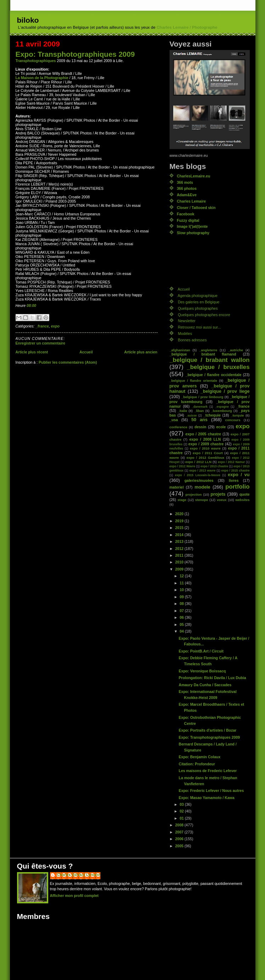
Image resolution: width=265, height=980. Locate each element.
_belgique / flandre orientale (193, 381)
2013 (180, 541)
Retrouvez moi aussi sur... (199, 327)
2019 (180, 521)
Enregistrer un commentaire (40, 343)
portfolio (237, 487)
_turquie (237, 415)
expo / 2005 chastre (203, 434)
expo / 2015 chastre (236, 470)
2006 (180, 839)
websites (242, 500)
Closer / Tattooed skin (196, 208)
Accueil (86, 352)
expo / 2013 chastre (214, 466)
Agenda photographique (198, 296)
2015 (180, 528)
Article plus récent (32, 352)
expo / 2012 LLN (198, 462)
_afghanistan (180, 350)
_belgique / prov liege (225, 391)
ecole (221, 427)
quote (245, 494)
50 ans (199, 420)
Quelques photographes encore (204, 315)
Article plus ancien (141, 352)
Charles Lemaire (192, 201)
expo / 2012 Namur (231, 462)
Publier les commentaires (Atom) (68, 362)
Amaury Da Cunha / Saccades (205, 685)
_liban (199, 411)
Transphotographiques (36, 61)
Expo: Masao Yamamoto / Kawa (207, 798)
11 (182, 583)
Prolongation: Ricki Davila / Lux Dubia (212, 678)
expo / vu (239, 475)
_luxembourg (221, 411)
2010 (180, 562)
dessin (200, 427)
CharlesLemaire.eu (194, 176)
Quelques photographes (198, 308)
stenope (201, 500)
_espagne (222, 407)
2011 (180, 555)
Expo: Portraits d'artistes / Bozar (208, 730)
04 (182, 631)
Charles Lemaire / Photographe (187, 27)
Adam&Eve (187, 195)
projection (194, 494)
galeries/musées (199, 480)
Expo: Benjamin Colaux (200, 757)
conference (179, 427)
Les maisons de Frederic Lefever (208, 771)
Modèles (185, 334)
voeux (222, 500)
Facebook (186, 214)
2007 (180, 832)
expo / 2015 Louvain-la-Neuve (197, 475)
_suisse (191, 415)
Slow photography (193, 233)
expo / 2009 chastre (206, 444)
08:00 (31, 305)
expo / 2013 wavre (203, 470)
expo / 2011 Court (208, 453)
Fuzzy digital (188, 220)
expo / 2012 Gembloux (206, 458)
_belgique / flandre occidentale (214, 375)
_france (42, 326)
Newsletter (187, 321)
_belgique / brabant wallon (210, 360)
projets (218, 494)
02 (182, 811)
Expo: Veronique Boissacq (202, 671)
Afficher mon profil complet (74, 896)
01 (182, 818)
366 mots (185, 182)
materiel (177, 487)
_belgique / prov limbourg (202, 397)
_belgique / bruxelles (218, 367)
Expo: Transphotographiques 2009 (75, 54)
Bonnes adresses (192, 340)
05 (182, 624)
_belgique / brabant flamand (203, 354)
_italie (183, 411)
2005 (180, 846)
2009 (180, 569)
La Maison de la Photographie (42, 78)
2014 (180, 535)
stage (182, 500)
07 (182, 611)
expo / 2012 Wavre (183, 466)
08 (182, 604)
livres (234, 480)
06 (182, 617)
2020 (180, 514)
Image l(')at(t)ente (192, 226)
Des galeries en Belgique (198, 302)
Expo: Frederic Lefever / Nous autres (211, 791)
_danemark (199, 407)
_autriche (236, 350)
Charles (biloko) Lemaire (79, 875)
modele (202, 487)
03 (182, 804)
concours (233, 420)
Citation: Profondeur (197, 764)
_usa (174, 420)
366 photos (187, 188)
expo (55, 326)
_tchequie (212, 415)
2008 (180, 825)
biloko (28, 20)
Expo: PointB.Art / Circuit (201, 651)
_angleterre (208, 350)
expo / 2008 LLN (205, 439)
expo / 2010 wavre (205, 448)
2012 (180, 549)
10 (182, 590)
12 (182, 576)
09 (182, 597)
